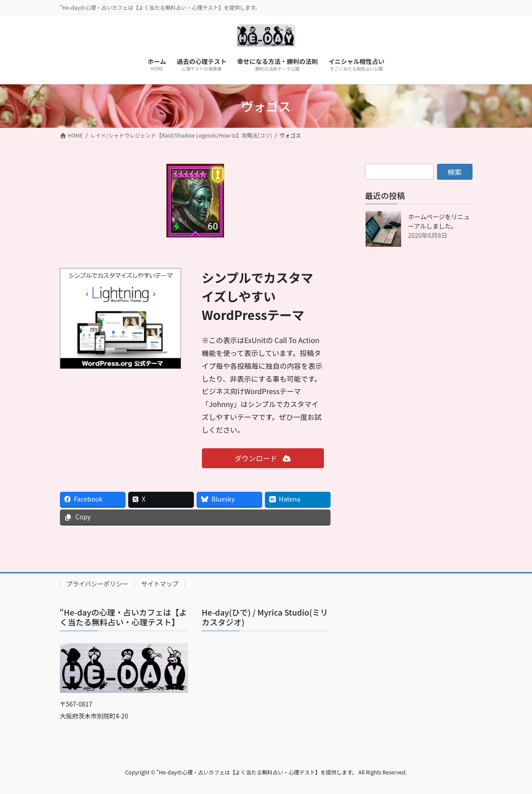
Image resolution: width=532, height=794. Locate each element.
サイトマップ (160, 584)
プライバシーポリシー (98, 584)
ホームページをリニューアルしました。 (439, 221)
